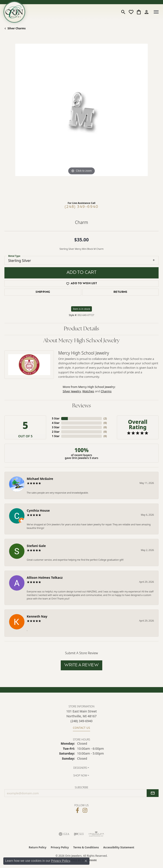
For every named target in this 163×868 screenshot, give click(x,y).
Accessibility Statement (119, 847)
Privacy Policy (60, 847)
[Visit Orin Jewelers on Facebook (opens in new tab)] (77, 810)
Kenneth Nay (37, 616)
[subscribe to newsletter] (153, 793)
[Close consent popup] (86, 861)
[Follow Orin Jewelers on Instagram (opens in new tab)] (85, 810)
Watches (88, 391)
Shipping (43, 292)
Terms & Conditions (86, 847)
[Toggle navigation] (156, 12)
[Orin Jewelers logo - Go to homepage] (14, 12)
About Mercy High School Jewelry (81, 341)
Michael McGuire (40, 479)
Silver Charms (17, 28)
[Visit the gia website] (64, 834)
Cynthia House (38, 510)
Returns (120, 292)
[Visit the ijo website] (79, 834)
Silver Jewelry (72, 391)
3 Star (56, 427)
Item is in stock (81, 309)
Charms (106, 391)
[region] (81, 121)
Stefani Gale (36, 546)
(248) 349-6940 (82, 207)
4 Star (56, 423)
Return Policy (38, 847)
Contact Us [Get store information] (81, 728)
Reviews (82, 406)
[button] (123, 12)
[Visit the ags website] (96, 834)
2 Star (56, 432)
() (105, 418)
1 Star (56, 436)
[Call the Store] (81, 721)
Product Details (81, 329)
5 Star (56, 418)
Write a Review (82, 665)
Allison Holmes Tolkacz (45, 578)
